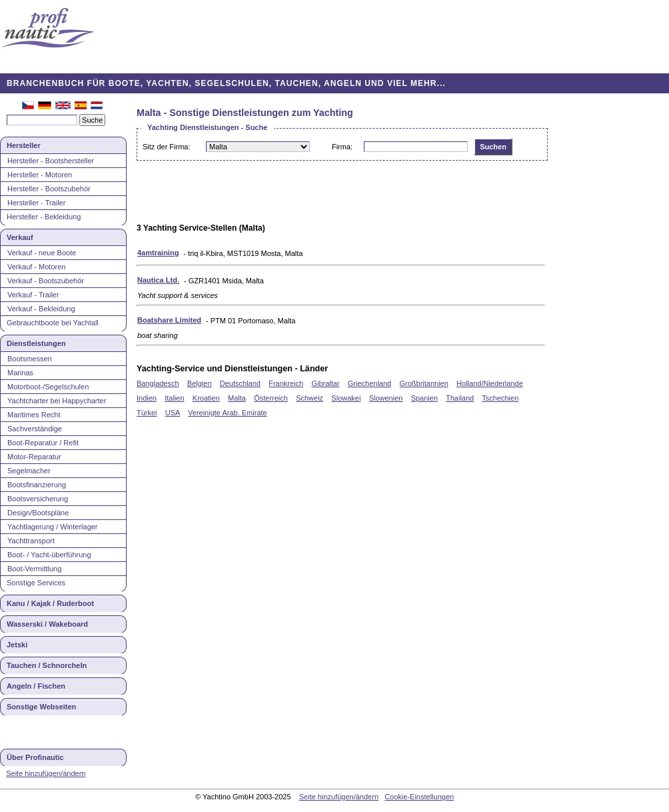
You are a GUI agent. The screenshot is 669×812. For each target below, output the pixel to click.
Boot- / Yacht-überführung (49, 555)
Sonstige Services (36, 583)
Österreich (271, 398)
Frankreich (286, 383)
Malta (237, 398)
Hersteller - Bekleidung (44, 217)
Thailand (460, 398)
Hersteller (24, 145)
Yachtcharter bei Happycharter (57, 401)
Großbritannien (423, 383)
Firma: (342, 147)
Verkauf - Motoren (36, 267)
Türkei (147, 413)
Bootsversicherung (38, 499)
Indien (147, 398)
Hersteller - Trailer (36, 203)
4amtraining (158, 253)
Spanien (424, 398)
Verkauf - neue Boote (42, 253)
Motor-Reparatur (34, 457)
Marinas (20, 373)
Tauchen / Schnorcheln (47, 665)
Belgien (200, 383)
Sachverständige (35, 429)
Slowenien (386, 398)
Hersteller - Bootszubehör (49, 189)
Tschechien (500, 398)
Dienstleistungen (36, 343)
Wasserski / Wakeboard (47, 624)
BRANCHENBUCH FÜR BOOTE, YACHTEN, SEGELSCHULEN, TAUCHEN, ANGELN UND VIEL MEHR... (226, 83)
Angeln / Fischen (36, 686)
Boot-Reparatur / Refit (43, 443)
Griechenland (369, 383)
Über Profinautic (35, 757)
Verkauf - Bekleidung (41, 309)
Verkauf (20, 237)
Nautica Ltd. (158, 280)
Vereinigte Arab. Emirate (228, 413)
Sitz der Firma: (167, 147)
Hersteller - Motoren (40, 175)
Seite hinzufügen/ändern (46, 773)
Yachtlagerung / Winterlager (53, 527)
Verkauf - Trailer (33, 295)
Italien (174, 398)
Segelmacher (29, 471)
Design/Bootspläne (38, 513)
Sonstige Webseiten (41, 707)
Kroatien (206, 398)
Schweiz (310, 398)
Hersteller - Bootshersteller (51, 161)
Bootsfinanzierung (37, 485)
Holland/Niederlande (490, 383)
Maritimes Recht (34, 415)
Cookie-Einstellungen (419, 797)
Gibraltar (325, 383)
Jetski (17, 645)
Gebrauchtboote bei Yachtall (53, 323)
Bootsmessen (30, 359)
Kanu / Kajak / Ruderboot (50, 603)
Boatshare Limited (169, 320)
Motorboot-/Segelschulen (48, 387)
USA (173, 413)
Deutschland (240, 383)
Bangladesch (158, 383)
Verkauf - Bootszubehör (46, 281)
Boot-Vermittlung (34, 569)
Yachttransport (31, 541)
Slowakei (346, 398)
